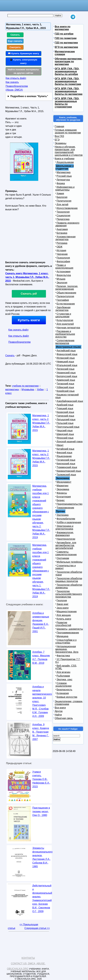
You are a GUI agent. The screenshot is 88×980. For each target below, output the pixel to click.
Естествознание (66, 304)
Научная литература (68, 328)
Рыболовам (63, 676)
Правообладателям (20, 342)
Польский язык (65, 423)
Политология (64, 201)
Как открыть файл (16, 78)
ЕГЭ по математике (66, 47)
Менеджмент (64, 482)
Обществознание (66, 293)
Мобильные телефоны (70, 562)
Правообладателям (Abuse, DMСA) (17, 88)
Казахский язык (65, 412)
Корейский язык (66, 391)
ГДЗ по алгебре (64, 34)
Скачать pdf (29, 294)
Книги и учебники (65, 159)
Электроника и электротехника (64, 527)
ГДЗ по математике (66, 43)
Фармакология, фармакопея (65, 534)
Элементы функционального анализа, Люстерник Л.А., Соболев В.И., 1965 (42, 857)
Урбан (40, 389)
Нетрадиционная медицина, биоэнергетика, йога (67, 649)
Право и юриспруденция (64, 267)
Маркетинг (63, 486)
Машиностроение (67, 612)
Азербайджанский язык (70, 401)
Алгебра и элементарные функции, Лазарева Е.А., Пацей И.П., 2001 (41, 622)
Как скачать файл (19, 330)
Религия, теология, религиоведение (67, 288)
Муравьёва (28, 389)
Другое (59, 711)
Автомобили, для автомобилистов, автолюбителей (66, 545)
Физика (61, 183)
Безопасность (65, 690)
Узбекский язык (65, 387)
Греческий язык (65, 416)
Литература (63, 180)
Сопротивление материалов (65, 342)
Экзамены (61, 143)
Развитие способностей (63, 624)
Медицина (63, 636)
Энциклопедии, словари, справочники (69, 703)
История (61, 250)
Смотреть (15, 47)
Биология (62, 197)
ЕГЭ (57, 140)
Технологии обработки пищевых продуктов (69, 580)
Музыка (61, 279)
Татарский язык (65, 384)
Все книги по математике (63, 28)
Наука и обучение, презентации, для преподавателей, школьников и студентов (69, 151)
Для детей (63, 204)
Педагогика (63, 219)
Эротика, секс (65, 679)
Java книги (63, 608)
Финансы (62, 493)
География (63, 300)
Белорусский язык (67, 376)
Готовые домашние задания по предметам (68, 131)
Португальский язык (68, 427)
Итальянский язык (67, 365)
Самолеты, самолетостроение (66, 553)
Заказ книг (63, 604)
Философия (63, 261)
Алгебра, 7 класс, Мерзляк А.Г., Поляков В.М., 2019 (41, 657)
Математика (64, 172)
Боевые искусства (67, 697)
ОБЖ (60, 247)
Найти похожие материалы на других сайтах (23, 71)
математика (12, 389)
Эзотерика (63, 515)
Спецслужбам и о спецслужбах (66, 641)
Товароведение (65, 508)
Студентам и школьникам (63, 315)
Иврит (60, 445)
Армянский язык (66, 380)
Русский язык (64, 176)
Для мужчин (64, 672)
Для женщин (64, 615)
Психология (63, 258)
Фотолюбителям (66, 519)
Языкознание (64, 456)
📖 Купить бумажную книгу (23, 53)
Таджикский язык (66, 475)
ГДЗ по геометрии (66, 38)
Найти (58, 715)
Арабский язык (65, 405)
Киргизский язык (66, 464)
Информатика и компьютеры (65, 188)
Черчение (62, 254)
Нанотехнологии (66, 539)
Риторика (62, 243)
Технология (63, 212)
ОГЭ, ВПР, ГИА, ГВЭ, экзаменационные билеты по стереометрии (67, 103)
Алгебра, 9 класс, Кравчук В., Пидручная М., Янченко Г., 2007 (41, 732)
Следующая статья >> (37, 928)
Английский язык (66, 351)
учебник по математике (25, 386)
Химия (60, 193)
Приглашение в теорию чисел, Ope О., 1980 (41, 811)
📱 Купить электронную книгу (23, 61)
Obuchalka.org (18, 969)
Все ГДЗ (59, 136)
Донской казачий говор (70, 442)
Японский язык (65, 438)
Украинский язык (66, 373)
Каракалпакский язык (69, 471)
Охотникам (63, 558)
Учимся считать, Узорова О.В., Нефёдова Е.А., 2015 (41, 779)
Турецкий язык (65, 408)
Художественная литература (66, 238)
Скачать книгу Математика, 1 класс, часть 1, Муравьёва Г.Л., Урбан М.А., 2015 (27, 277)
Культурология (65, 320)
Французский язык (67, 354)
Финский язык (65, 453)
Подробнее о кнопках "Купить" (29, 96)
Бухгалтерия (64, 497)
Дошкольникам (65, 162)
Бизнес (61, 500)
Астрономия (64, 272)
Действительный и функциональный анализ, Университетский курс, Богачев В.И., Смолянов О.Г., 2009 (42, 898)
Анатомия (62, 229)
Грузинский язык (66, 460)
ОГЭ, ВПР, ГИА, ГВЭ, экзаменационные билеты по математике (69, 91)
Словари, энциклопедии (64, 685)
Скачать (15, 35)
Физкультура (64, 275)
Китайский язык (66, 449)
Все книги (60, 708)
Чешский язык (65, 431)
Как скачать (12, 82)
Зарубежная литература (63, 309)
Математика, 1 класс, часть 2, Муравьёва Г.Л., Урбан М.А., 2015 (41, 423)
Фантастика (63, 656)
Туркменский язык (67, 467)
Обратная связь (64, 718)
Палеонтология (65, 296)
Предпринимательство (70, 504)
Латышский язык (66, 419)
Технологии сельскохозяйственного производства (69, 594)
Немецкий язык (65, 362)
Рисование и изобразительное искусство (65, 334)
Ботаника (62, 233)
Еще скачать (15, 41)
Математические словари (65, 53)
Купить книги (29, 320)
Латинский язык (66, 369)
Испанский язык (66, 358)
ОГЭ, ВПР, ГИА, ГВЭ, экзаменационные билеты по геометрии (68, 81)
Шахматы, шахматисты (70, 629)
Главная (60, 126)
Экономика (63, 489)
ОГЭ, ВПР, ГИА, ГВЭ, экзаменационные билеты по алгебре (67, 71)
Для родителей (65, 324)
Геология (62, 600)
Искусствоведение (67, 208)
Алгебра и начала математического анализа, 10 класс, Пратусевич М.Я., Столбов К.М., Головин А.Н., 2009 (42, 701)
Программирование (68, 633)
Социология (64, 216)
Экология (62, 283)
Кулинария (63, 693)
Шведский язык (65, 434)
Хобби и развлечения (69, 522)
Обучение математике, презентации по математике (69, 61)
